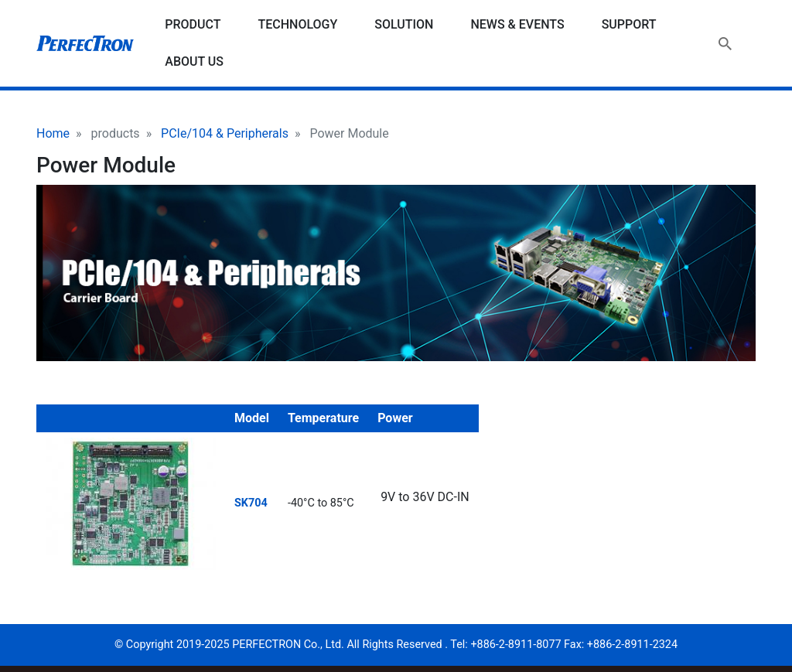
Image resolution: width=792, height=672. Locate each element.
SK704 (251, 503)
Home (53, 133)
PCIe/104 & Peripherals (225, 133)
